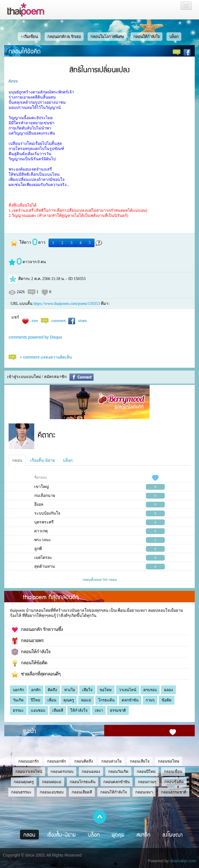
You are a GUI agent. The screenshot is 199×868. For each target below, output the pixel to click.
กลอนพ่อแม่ (52, 782)
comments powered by (35, 337)
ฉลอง (168, 690)
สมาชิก (143, 835)
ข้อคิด (167, 700)
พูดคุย (118, 835)
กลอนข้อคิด (174, 782)
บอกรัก (18, 690)
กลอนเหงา (144, 792)
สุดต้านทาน (45, 566)
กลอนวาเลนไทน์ (29, 772)
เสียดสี (58, 710)
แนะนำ (29, 731)
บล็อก (174, 37)
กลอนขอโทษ (169, 761)
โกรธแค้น (106, 700)
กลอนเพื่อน (173, 772)
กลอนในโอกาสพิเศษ (107, 37)
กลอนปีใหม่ (146, 772)
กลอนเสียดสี (82, 792)
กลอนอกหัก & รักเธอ (64, 37)
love (35, 321)
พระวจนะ (43, 540)
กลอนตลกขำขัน (116, 782)
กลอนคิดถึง (84, 761)
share (82, 321)
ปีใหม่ (36, 700)
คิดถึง (52, 690)
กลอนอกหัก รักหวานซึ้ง (37, 630)
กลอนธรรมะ (21, 792)
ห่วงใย (70, 690)
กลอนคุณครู (24, 782)
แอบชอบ (38, 710)
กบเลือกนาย (45, 496)
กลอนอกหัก (57, 761)
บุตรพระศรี (44, 522)
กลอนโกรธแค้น (83, 782)
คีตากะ (13, 81)
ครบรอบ (150, 690)
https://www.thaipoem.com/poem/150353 (67, 304)
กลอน (17, 460)
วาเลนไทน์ (127, 690)
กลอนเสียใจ (140, 761)
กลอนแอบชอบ (52, 792)
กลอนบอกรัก (29, 761)
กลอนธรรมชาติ (174, 792)
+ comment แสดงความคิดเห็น (46, 357)
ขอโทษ (106, 690)
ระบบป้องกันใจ (47, 513)
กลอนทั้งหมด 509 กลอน (100, 580)
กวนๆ (150, 700)
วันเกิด (18, 700)
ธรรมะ (18, 710)
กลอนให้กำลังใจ (146, 37)
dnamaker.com (183, 861)
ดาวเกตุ (41, 531)
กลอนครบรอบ (62, 772)
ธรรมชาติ (118, 710)
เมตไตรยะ (43, 558)
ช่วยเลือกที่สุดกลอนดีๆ (36, 674)
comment (58, 321)
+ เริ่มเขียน (29, 37)
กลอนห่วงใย (111, 761)
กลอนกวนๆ (147, 782)
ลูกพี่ (38, 549)
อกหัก (36, 690)
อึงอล (39, 504)
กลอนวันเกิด (118, 772)
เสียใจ (87, 690)
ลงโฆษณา (173, 835)
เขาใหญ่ (42, 487)
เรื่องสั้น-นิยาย (43, 460)
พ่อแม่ (86, 700)
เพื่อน (52, 700)
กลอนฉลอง (91, 772)
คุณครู (69, 700)
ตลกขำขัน (130, 700)
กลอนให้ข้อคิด (25, 51)
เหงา (99, 710)
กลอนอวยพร (28, 641)
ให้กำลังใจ (79, 710)
